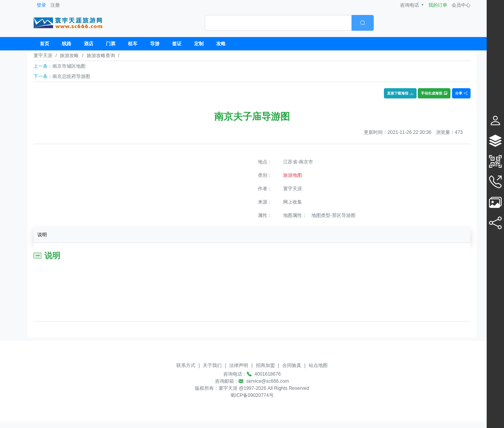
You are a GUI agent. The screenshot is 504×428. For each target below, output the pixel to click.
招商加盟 (265, 365)
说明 (42, 235)
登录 (41, 5)
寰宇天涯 (43, 56)
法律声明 (239, 365)
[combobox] (289, 23)
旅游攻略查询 (101, 56)
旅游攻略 (69, 56)
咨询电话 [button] (410, 5)
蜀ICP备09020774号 (252, 395)
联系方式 (186, 365)
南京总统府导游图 (71, 76)
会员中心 (461, 5)
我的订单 (438, 5)
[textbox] (278, 23)
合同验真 (292, 365)
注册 (55, 5)
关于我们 (212, 365)
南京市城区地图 (69, 66)
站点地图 (318, 365)
